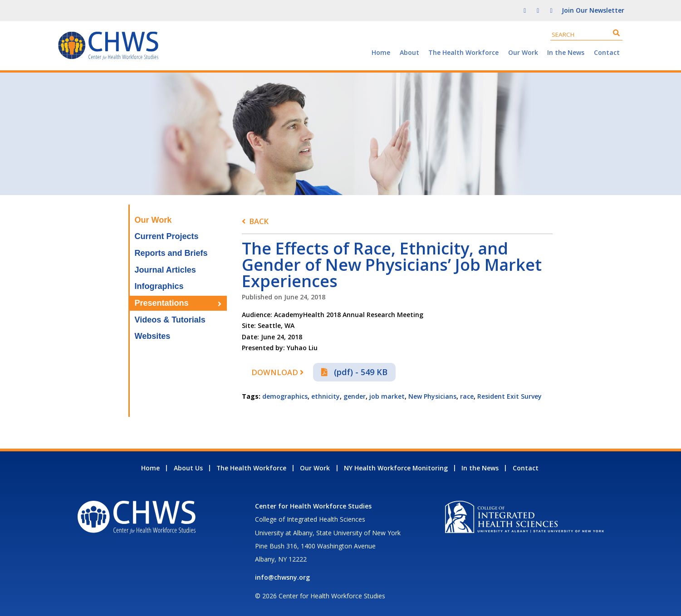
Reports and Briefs (171, 253)
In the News (566, 52)
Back (259, 221)
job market (387, 396)
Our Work (523, 52)
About (409, 52)
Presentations (162, 303)
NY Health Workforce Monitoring (396, 468)
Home (381, 52)
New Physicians (432, 396)
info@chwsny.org (282, 577)
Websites (153, 336)
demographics (285, 396)
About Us (188, 468)
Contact (607, 52)
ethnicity (326, 396)
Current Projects (167, 236)
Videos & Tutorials (170, 320)
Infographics (159, 286)
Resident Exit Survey (510, 396)
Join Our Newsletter (593, 10)
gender (355, 396)
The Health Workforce (463, 52)
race (467, 396)
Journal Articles (165, 270)
